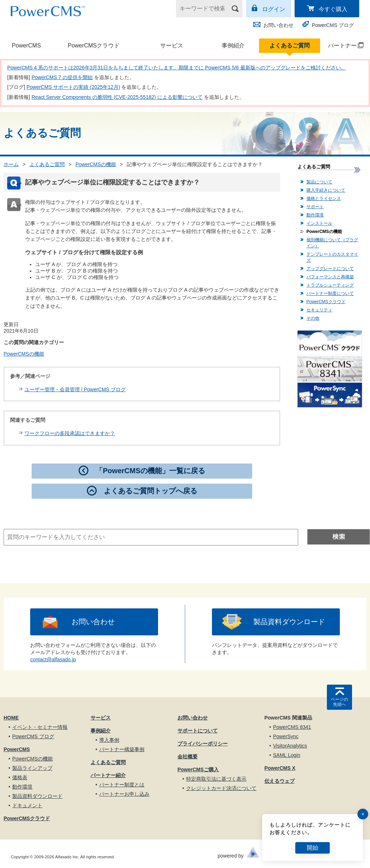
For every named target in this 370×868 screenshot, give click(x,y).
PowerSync (286, 736)
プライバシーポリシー (203, 744)
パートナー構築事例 (122, 749)
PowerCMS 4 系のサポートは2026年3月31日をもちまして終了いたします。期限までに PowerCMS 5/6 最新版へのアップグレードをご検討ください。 (177, 68)
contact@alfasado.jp (53, 659)
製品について (319, 182)
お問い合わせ (278, 25)
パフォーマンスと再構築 (330, 277)
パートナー (342, 45)
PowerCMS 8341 (292, 727)
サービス (172, 45)
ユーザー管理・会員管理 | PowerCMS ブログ (75, 389)
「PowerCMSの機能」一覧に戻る (150, 471)
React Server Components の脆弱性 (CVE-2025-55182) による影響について (117, 97)
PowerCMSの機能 (96, 164)
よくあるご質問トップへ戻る (151, 491)
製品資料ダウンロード (289, 622)
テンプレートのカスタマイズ (332, 257)
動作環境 (315, 215)
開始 (313, 848)
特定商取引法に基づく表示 (216, 779)
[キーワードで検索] (205, 9)
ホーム (11, 164)
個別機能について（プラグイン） (332, 243)
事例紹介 (233, 45)
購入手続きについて (326, 190)
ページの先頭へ (339, 702)
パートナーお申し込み (124, 794)
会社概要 (188, 757)
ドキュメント (27, 805)
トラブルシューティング (330, 285)
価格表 (20, 777)
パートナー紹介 (108, 775)
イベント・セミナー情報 (40, 727)
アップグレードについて (330, 269)
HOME (11, 718)
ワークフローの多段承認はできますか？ (70, 433)
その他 (313, 318)
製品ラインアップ (32, 768)
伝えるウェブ (279, 781)
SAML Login (287, 755)
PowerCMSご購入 (198, 769)
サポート (315, 207)
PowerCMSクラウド (94, 45)
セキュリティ (319, 310)
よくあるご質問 (290, 45)
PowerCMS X (280, 768)
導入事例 (109, 740)
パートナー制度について (330, 293)
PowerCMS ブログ (333, 25)
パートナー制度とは (122, 785)
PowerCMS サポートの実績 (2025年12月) (73, 87)
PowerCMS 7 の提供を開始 (62, 77)
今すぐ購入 (333, 9)
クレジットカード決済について (221, 788)
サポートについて (198, 731)
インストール (319, 223)
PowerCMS (26, 45)
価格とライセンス (324, 198)
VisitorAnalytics (290, 746)
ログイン (274, 9)
